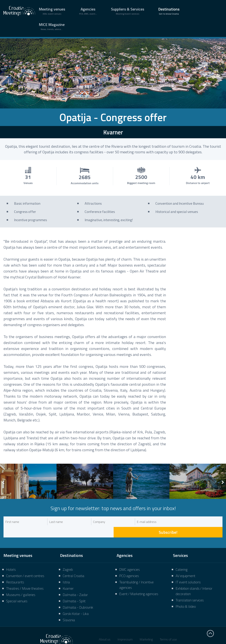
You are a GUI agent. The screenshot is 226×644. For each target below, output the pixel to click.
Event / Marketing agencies (139, 583)
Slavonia (69, 609)
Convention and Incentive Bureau (180, 203)
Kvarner (68, 578)
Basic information (27, 203)
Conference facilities (100, 212)
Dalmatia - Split (74, 590)
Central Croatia (73, 565)
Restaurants (15, 572)
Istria (66, 572)
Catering (182, 559)
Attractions (93, 203)
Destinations (169, 11)
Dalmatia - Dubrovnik (78, 597)
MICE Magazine (52, 26)
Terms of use (168, 629)
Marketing (146, 629)
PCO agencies (129, 565)
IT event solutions (188, 572)
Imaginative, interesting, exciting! (109, 220)
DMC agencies (130, 559)
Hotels (11, 559)
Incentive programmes (30, 220)
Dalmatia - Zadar (75, 584)
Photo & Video (186, 596)
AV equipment (185, 565)
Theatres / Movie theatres (25, 578)
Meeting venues (52, 11)
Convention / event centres (25, 565)
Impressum (125, 629)
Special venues (17, 590)
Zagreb (68, 559)
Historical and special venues (177, 212)
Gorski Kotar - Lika (76, 603)
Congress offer (25, 212)
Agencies (88, 11)
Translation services (190, 590)
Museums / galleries (21, 584)
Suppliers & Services (128, 11)
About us (105, 629)
